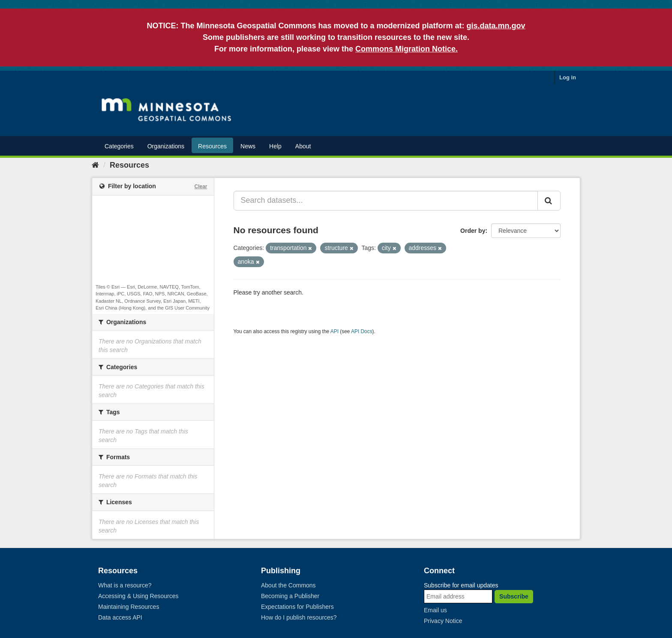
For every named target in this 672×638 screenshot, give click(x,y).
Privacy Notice (443, 621)
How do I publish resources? (299, 617)
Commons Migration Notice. (406, 49)
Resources (212, 146)
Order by (473, 231)
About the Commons (288, 585)
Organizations (166, 146)
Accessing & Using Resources (138, 596)
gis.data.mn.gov (496, 26)
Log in (568, 77)
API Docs (362, 331)
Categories (119, 146)
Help (275, 146)
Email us (435, 610)
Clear (201, 187)
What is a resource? (125, 585)
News (248, 146)
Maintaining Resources (129, 607)
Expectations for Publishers (297, 607)
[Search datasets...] (386, 201)
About (303, 146)
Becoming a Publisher (290, 596)
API (334, 331)
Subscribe (514, 596)
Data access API (120, 617)
